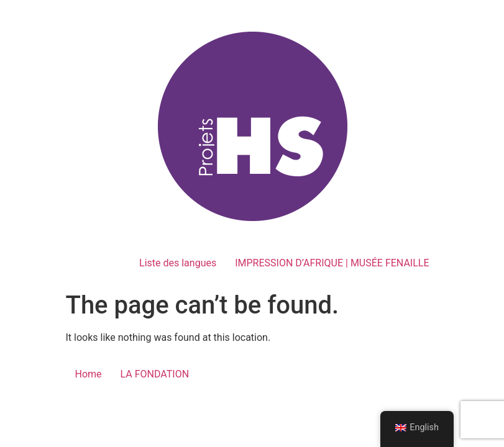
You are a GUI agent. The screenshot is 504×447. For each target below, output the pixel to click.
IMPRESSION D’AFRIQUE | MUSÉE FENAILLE (332, 263)
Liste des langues (178, 263)
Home (89, 374)
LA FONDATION (155, 374)
